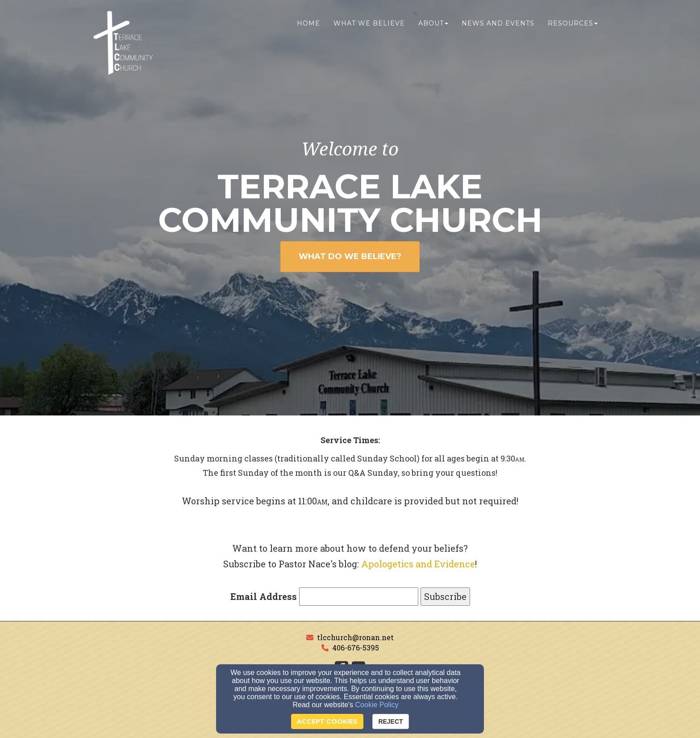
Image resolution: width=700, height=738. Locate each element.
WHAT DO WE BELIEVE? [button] (350, 256)
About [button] (433, 25)
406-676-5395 (356, 648)
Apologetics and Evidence (418, 564)
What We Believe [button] (369, 25)
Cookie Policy (377, 705)
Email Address (264, 596)
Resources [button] (573, 25)
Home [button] (308, 25)
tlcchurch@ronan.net (355, 637)
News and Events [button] (498, 25)
